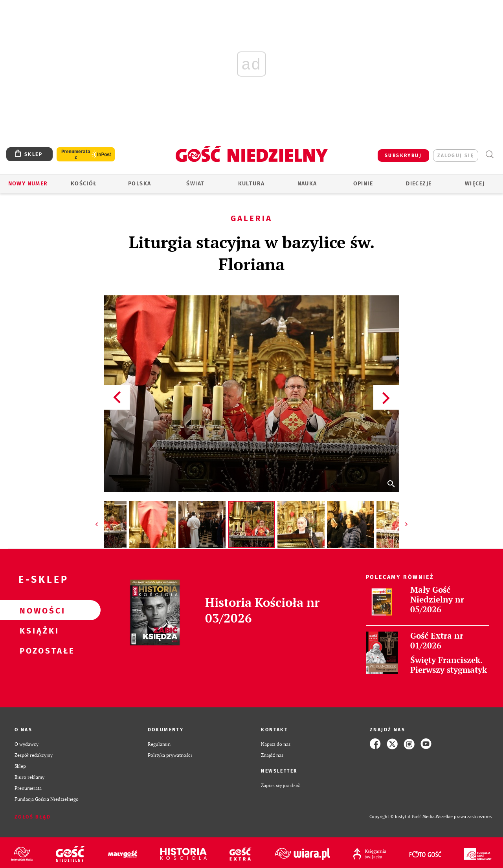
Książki (38, 630)
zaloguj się (456, 156)
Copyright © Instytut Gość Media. (403, 817)
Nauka (307, 184)
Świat (195, 184)
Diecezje (419, 184)
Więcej (475, 184)
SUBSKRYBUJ (403, 156)
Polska (140, 184)
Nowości (38, 610)
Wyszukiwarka (489, 155)
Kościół (84, 184)
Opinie (363, 184)
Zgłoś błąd (33, 817)
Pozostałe (38, 650)
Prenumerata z (76, 154)
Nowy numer (28, 184)
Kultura (251, 184)
